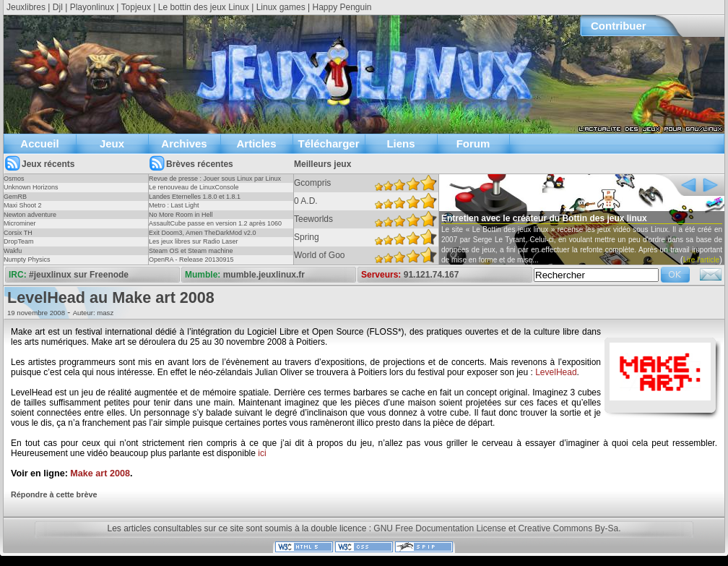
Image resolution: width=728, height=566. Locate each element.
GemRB (15, 197)
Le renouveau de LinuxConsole (194, 187)
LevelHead (556, 372)
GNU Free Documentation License (439, 528)
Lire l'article (701, 260)
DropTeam (19, 241)
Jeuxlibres (26, 7)
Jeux (112, 143)
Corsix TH (18, 233)
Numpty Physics (27, 260)
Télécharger (328, 143)
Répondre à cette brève (54, 494)
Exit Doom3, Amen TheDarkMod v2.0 (202, 233)
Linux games (281, 7)
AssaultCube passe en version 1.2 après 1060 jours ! (215, 228)
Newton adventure (30, 215)
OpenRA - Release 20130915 (191, 260)
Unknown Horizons (31, 187)
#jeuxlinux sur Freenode (79, 275)
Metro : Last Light (174, 205)
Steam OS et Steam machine (191, 251)
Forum (473, 143)
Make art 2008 (100, 473)
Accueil (39, 143)
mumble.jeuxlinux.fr (264, 275)
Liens (400, 143)
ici (262, 453)
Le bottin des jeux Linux (204, 7)
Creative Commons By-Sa (568, 528)
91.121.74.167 (432, 275)
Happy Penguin (342, 7)
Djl (58, 7)
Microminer (20, 223)
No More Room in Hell (181, 215)
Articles (256, 143)
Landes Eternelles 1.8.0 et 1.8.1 (195, 197)
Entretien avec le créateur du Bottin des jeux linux (544, 218)
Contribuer (619, 26)
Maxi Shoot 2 (23, 205)
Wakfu (13, 251)
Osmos (14, 179)
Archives (184, 143)
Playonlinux (92, 7)
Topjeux (136, 7)
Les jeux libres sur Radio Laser (194, 241)
